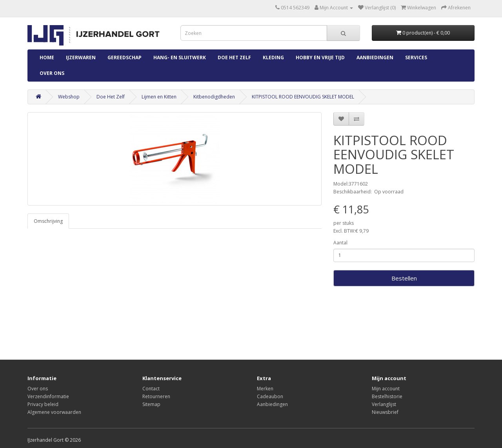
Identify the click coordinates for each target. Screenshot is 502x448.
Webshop (69, 97)
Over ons (52, 73)
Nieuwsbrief (385, 412)
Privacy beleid (43, 404)
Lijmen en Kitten (159, 97)
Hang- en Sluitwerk (180, 57)
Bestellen (404, 278)
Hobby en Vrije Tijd (320, 57)
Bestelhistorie (387, 396)
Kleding (273, 57)
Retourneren (156, 396)
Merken (265, 389)
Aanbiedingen (375, 57)
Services (416, 57)
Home (47, 57)
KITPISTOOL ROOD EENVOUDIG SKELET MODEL (303, 97)
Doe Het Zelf (234, 57)
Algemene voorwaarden (54, 412)
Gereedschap (125, 57)
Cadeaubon (270, 396)
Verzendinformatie (48, 396)
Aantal (340, 243)
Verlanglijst (384, 404)
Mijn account (386, 389)
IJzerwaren (81, 57)
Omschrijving (48, 221)
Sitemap (151, 404)
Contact (151, 389)
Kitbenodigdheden (214, 97)
